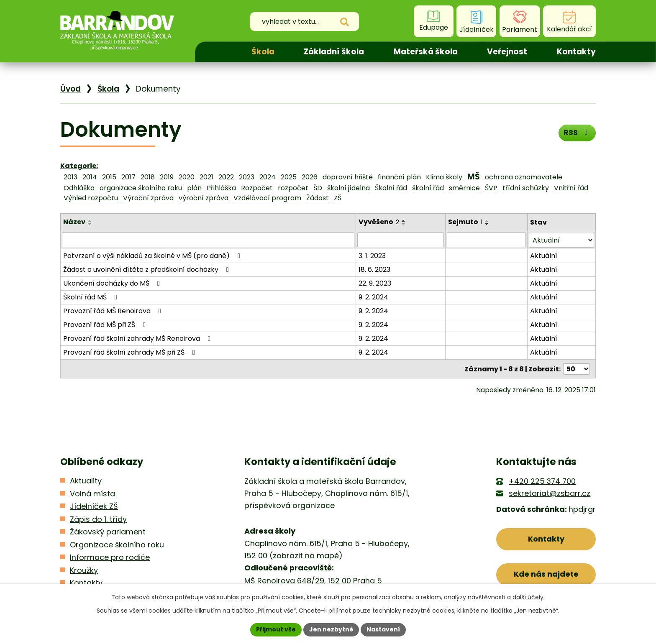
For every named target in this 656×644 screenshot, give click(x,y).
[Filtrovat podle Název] (208, 240)
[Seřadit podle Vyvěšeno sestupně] (404, 224)
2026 (310, 177)
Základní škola (334, 52)
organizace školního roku (141, 188)
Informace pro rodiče (110, 557)
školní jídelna (348, 188)
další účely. (529, 597)
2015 (109, 177)
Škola (263, 52)
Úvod (216, 52)
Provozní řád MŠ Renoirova (114, 310)
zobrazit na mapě (306, 555)
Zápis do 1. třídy (98, 518)
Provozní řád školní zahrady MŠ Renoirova (138, 338)
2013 (70, 177)
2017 (128, 177)
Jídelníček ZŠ (94, 506)
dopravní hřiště (348, 177)
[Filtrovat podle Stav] (561, 240)
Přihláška (221, 188)
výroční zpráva (204, 198)
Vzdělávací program (267, 198)
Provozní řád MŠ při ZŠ (106, 324)
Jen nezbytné (331, 629)
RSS (577, 132)
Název (74, 222)
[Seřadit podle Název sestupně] (90, 224)
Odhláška (79, 188)
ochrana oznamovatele (524, 177)
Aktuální (544, 255)
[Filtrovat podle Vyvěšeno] (401, 240)
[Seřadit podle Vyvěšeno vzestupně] (404, 221)
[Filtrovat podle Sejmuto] (486, 240)
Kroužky (84, 569)
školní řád (428, 188)
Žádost (318, 198)
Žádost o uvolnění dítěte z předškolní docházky (147, 269)
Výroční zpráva (148, 198)
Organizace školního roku (117, 544)
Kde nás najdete (546, 574)
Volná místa (92, 493)
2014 (90, 177)
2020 (187, 177)
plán (194, 188)
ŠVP (491, 188)
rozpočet (293, 188)
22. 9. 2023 (375, 283)
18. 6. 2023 (374, 269)
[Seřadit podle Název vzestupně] (90, 221)
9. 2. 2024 (373, 297)
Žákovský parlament (108, 531)
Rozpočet (257, 188)
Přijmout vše (276, 629)
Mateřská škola (426, 52)
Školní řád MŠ (92, 297)
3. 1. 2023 (372, 255)
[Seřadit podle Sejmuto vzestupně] (487, 221)
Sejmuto (465, 222)
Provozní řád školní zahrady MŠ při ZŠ (131, 352)
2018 (148, 177)
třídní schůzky (526, 188)
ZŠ (338, 198)
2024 (268, 177)
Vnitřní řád (571, 188)
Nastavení (383, 629)
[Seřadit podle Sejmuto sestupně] (487, 224)
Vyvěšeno (379, 222)
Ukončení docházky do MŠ (113, 283)
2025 (289, 177)
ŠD (318, 188)
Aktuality (86, 480)
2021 (206, 177)
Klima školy (444, 177)
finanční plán (399, 177)
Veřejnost (507, 52)
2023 (247, 177)
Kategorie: (79, 166)
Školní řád (391, 188)
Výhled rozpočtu (91, 198)
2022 (226, 177)
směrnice (464, 188)
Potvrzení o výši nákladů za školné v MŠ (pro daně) (153, 255)
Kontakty (576, 52)
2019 (167, 177)
